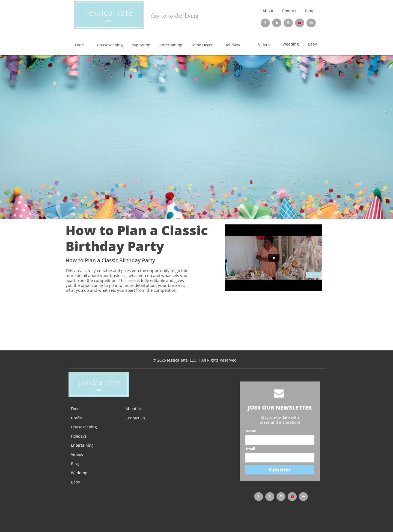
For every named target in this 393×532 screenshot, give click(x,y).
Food (75, 409)
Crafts (76, 418)
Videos (77, 454)
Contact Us (135, 418)
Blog (309, 11)
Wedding (79, 473)
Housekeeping (84, 427)
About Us (134, 409)
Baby (75, 482)
